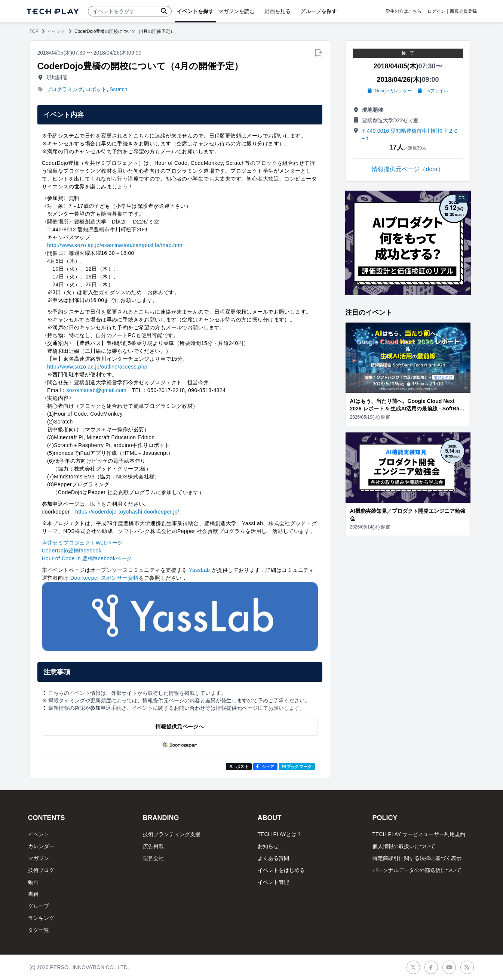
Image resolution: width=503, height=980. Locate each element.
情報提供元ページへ (180, 727)
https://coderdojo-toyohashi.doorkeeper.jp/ (127, 512)
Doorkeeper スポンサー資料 (105, 578)
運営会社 (153, 858)
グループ (39, 906)
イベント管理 (273, 882)
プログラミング (65, 89)
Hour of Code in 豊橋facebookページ (87, 558)
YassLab (199, 570)
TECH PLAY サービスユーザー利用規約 (419, 834)
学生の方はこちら (404, 11)
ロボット (96, 89)
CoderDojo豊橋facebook (72, 551)
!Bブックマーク (297, 767)
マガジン (39, 858)
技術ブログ (41, 870)
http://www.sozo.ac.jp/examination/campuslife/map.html (115, 245)
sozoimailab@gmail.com (96, 390)
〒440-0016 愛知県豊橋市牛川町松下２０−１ (410, 135)
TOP (34, 31)
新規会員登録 (463, 11)
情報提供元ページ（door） (408, 169)
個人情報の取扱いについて (404, 846)
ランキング (41, 918)
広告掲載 (153, 846)
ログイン (436, 11)
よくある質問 (273, 858)
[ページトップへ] (53, 11)
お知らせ (268, 846)
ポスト (239, 767)
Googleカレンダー (389, 91)
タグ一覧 (39, 930)
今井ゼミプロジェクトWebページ (82, 543)
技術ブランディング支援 (172, 834)
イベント (56, 31)
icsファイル (433, 91)
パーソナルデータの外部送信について (417, 870)
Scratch (118, 89)
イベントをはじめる (281, 870)
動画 (33, 882)
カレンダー (41, 846)
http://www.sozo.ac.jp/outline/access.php (97, 367)
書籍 (33, 894)
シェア (265, 767)
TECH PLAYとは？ (280, 834)
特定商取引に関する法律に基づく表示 (417, 858)
